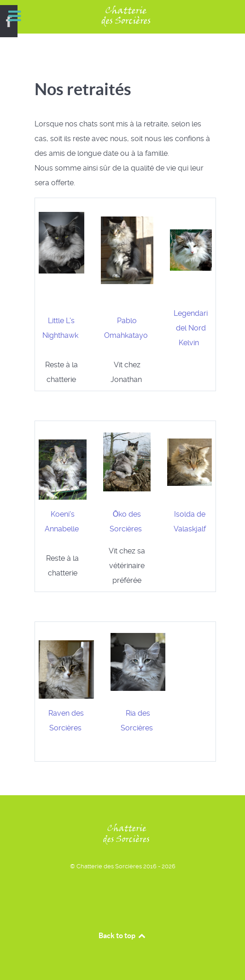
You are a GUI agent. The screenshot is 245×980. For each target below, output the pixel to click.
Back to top (122, 935)
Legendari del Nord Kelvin (191, 328)
